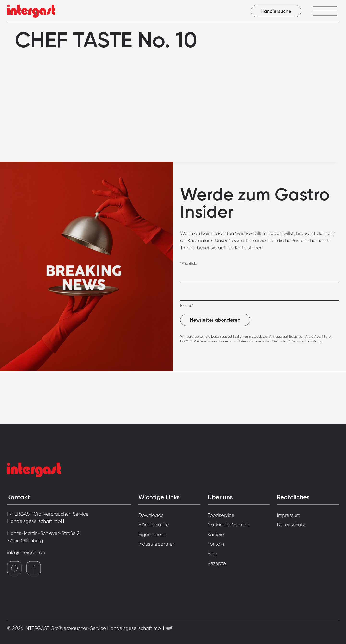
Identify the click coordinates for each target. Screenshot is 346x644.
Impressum (288, 515)
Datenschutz (291, 525)
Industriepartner (156, 544)
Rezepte (217, 563)
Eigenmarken (153, 534)
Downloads (151, 515)
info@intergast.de (26, 552)
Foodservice (221, 515)
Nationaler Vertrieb (229, 525)
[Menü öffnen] (325, 11)
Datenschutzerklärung (305, 341)
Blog (213, 554)
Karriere (216, 534)
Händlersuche (276, 11)
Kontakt (216, 544)
